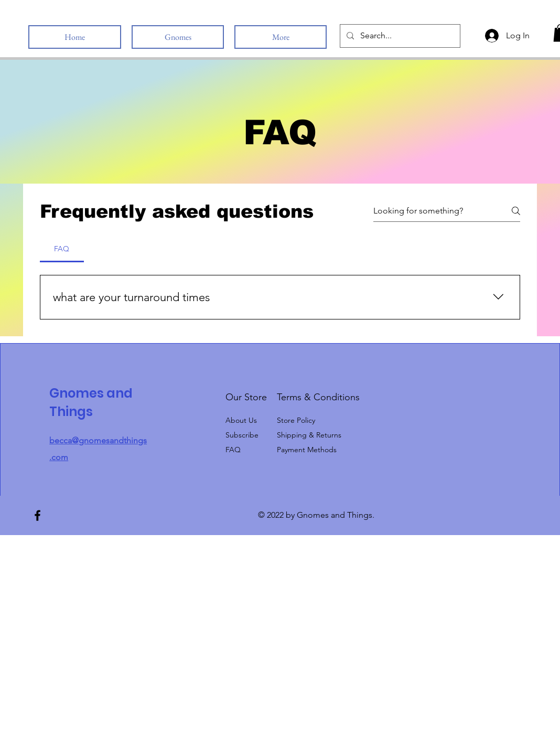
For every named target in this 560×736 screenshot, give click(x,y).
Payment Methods (308, 450)
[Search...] (399, 36)
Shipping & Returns (309, 435)
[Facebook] (37, 515)
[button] (242, 435)
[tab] (62, 249)
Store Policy (296, 420)
